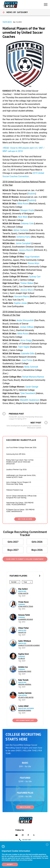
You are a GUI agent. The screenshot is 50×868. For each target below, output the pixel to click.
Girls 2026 (37, 542)
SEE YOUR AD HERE (25, 519)
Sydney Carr (35, 277)
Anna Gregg (26, 340)
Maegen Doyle (27, 210)
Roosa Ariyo (34, 263)
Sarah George (32, 387)
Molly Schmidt (31, 367)
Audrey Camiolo (25, 693)
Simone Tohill (24, 615)
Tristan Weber (27, 283)
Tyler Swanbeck (28, 393)
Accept (10, 864)
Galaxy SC (22, 632)
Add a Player (25, 807)
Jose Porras (27, 360)
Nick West (23, 217)
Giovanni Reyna (22, 296)
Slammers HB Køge (26, 619)
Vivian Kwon (23, 602)
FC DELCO (22, 658)
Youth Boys (7, 22)
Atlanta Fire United (26, 697)
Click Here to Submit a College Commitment (25, 559)
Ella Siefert (23, 589)
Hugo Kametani (32, 257)
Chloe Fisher (24, 628)
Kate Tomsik (23, 680)
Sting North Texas (26, 606)
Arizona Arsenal (25, 684)
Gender (14, 582)
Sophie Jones (20, 303)
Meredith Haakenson (30, 400)
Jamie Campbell (23, 243)
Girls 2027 (13, 542)
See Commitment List (25, 720)
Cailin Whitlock (25, 641)
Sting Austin (23, 593)
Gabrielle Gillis (28, 354)
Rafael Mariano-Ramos (33, 377)
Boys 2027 (13, 550)
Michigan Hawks (25, 710)
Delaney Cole (27, 224)
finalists (32, 194)
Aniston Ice (23, 667)
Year (25, 582)
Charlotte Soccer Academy (29, 645)
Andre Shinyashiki (25, 320)
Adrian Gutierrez (21, 230)
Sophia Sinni (24, 654)
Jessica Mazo (27, 290)
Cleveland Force (25, 671)
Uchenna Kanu (23, 237)
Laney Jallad (23, 706)
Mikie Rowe (23, 204)
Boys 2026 (37, 550)
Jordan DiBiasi (27, 327)
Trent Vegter (24, 347)
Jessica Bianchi (26, 250)
